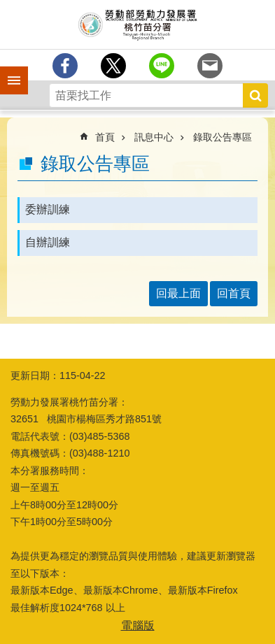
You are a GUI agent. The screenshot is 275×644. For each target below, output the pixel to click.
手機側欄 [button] (8, 71)
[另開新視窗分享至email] (210, 66)
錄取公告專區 (223, 137)
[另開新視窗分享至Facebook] (65, 66)
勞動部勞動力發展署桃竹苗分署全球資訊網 (137, 24)
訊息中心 (154, 137)
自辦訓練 (48, 242)
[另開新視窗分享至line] (162, 66)
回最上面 (178, 293)
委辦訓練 (48, 209)
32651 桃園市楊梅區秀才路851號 (86, 419)
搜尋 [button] (255, 95)
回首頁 (234, 293)
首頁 (105, 137)
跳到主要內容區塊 (7, 7)
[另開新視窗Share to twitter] (113, 66)
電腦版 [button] (138, 625)
